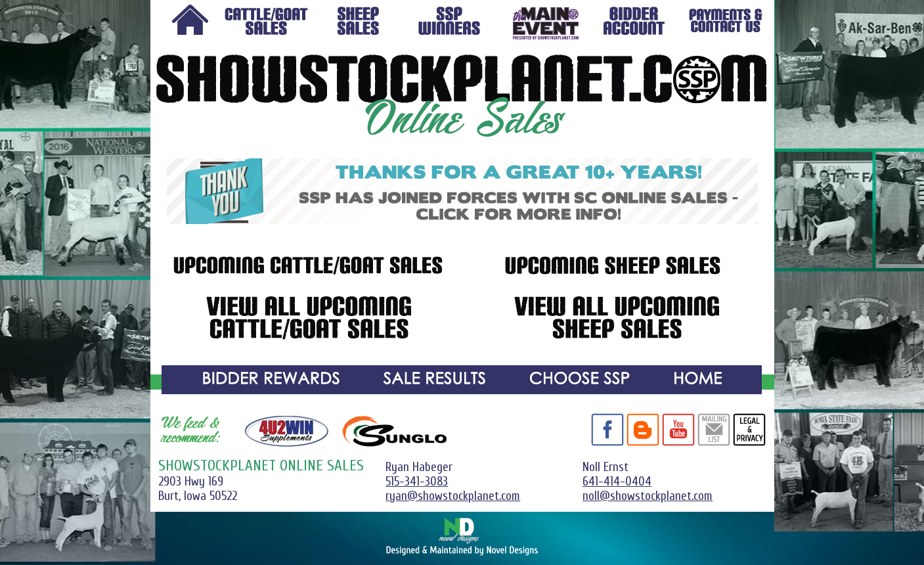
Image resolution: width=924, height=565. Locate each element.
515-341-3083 (417, 482)
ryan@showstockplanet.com (453, 496)
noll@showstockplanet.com (648, 496)
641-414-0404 (617, 482)
